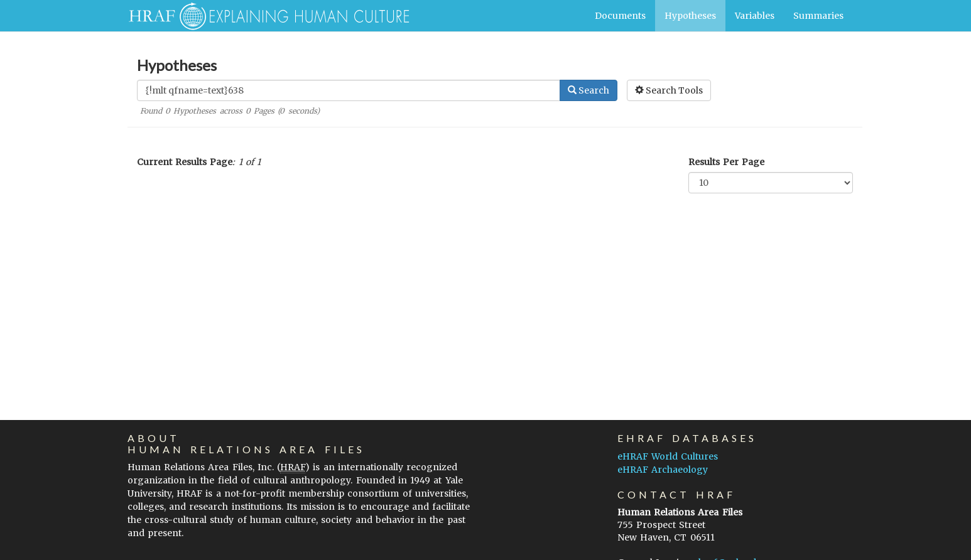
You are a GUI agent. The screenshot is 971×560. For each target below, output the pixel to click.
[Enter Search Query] (349, 90)
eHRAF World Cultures (668, 456)
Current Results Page (185, 162)
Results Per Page (726, 162)
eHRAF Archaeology (663, 470)
